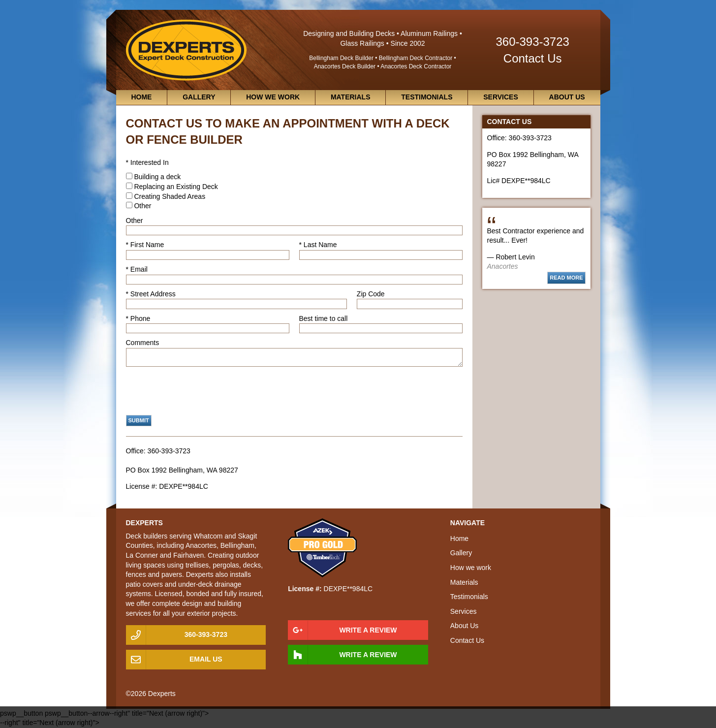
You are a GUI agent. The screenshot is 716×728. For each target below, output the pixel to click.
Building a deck (157, 177)
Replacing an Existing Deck (176, 187)
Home (141, 97)
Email (139, 269)
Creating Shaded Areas (170, 196)
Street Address (153, 294)
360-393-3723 (532, 42)
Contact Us (533, 58)
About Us (567, 97)
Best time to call (324, 318)
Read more (566, 278)
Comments (143, 343)
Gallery (199, 97)
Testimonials (427, 97)
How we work (273, 97)
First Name (147, 245)
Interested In (150, 162)
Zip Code (371, 294)
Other (142, 206)
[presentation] (201, 391)
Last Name (320, 245)
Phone (140, 318)
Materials (351, 97)
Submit (139, 420)
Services (501, 97)
